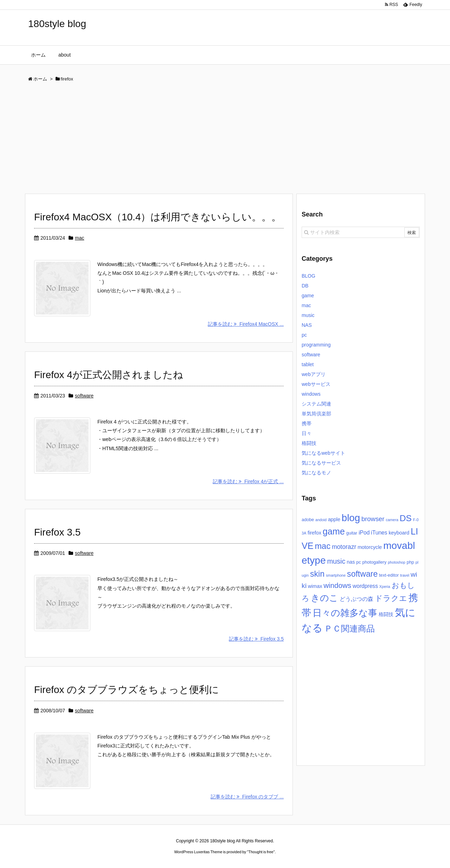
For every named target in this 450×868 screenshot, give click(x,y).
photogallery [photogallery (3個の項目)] (374, 562)
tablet (308, 364)
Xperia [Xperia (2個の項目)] (385, 587)
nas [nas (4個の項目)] (351, 562)
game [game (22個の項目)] (334, 531)
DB (305, 286)
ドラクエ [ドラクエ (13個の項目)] (391, 598)
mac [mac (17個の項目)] (323, 546)
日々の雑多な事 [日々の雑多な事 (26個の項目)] (345, 613)
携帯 (307, 423)
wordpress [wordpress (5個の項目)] (365, 586)
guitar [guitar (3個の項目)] (352, 533)
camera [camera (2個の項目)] (392, 520)
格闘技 (309, 443)
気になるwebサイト (323, 453)
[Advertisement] (225, 141)
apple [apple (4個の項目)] (334, 519)
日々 (307, 433)
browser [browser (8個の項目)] (373, 519)
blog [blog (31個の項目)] (351, 518)
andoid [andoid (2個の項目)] (321, 520)
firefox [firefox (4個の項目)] (314, 533)
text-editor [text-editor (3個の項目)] (389, 575)
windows (311, 394)
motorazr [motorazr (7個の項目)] (344, 547)
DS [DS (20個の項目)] (406, 518)
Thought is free (261, 852)
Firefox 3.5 (57, 532)
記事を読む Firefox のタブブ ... (247, 797)
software (84, 396)
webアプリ (314, 374)
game (308, 296)
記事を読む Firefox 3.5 (256, 639)
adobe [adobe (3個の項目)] (308, 520)
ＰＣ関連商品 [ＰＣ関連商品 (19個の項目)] (349, 629)
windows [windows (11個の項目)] (337, 585)
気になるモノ (316, 473)
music (308, 315)
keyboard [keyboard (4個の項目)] (399, 533)
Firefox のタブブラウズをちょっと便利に (127, 690)
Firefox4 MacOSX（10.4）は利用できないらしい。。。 (158, 217)
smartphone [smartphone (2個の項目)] (336, 575)
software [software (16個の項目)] (362, 574)
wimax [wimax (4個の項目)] (315, 586)
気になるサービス (321, 463)
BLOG (308, 276)
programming (316, 345)
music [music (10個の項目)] (336, 561)
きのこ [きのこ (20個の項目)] (324, 598)
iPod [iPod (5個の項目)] (364, 533)
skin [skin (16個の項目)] (317, 574)
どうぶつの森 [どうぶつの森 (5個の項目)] (356, 599)
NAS (307, 325)
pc (304, 335)
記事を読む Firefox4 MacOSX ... (246, 324)
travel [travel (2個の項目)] (405, 575)
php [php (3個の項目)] (410, 562)
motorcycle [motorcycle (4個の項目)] (370, 547)
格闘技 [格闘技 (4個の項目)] (386, 614)
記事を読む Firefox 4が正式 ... (248, 481)
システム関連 (316, 404)
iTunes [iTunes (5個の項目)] (379, 533)
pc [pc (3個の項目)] (358, 562)
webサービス (316, 384)
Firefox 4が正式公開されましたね (109, 375)
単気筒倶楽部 (316, 414)
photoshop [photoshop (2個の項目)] (397, 562)
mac (79, 238)
